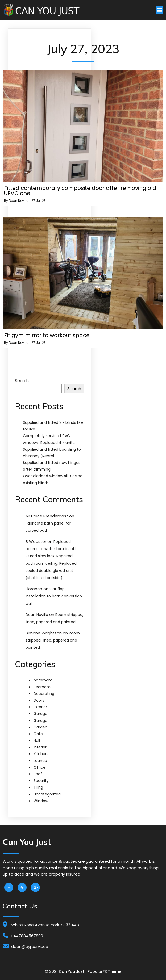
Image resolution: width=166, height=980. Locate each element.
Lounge (40, 761)
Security (41, 781)
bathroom (43, 680)
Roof (38, 774)
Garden (40, 727)
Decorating (44, 694)
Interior (40, 747)
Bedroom (42, 687)
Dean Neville (18, 201)
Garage (40, 714)
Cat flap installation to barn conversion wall (54, 596)
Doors (39, 700)
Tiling (38, 787)
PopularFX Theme (104, 971)
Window (41, 801)
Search (22, 381)
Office (40, 767)
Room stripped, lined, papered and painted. (53, 640)
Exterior (40, 707)
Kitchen (41, 754)
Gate (38, 734)
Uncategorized (47, 794)
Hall (37, 740)
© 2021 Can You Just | (66, 971)
